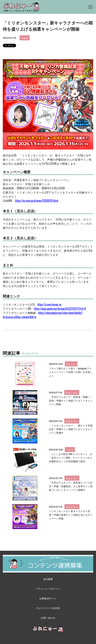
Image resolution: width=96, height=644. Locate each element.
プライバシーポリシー (48, 589)
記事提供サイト (48, 598)
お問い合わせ (48, 618)
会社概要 (48, 579)
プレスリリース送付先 (48, 608)
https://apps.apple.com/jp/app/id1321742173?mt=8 (60, 309)
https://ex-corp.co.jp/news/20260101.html (37, 201)
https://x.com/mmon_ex (49, 304)
